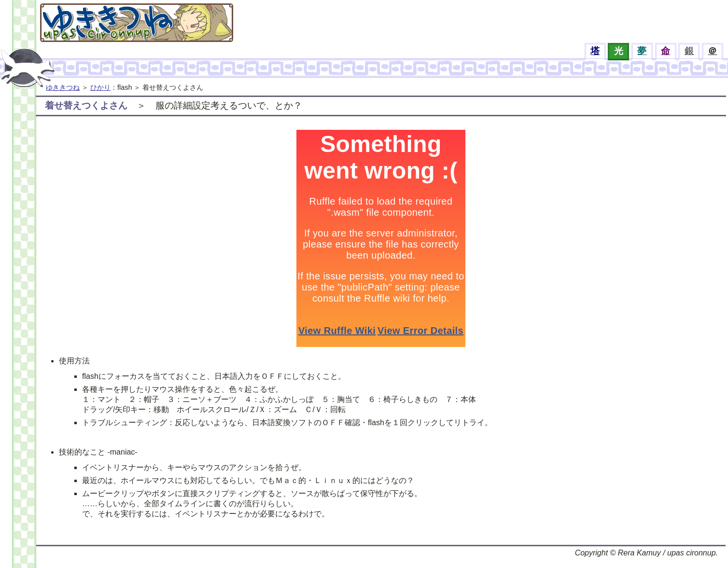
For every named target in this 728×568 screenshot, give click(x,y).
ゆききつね (63, 87)
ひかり (100, 87)
